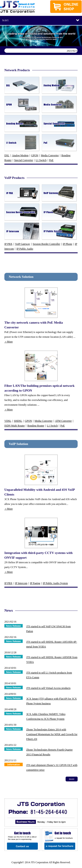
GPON (35, 155)
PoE (51, 160)
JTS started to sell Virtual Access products (48, 688)
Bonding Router (36, 426)
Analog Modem (20, 155)
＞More (9, 342)
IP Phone (67, 244)
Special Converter (24, 160)
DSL (7, 155)
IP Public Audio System (55, 583)
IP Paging (35, 583)
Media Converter (50, 155)
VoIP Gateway (23, 244)
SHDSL (18, 421)
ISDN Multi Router (15, 426)
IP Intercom (21, 583)
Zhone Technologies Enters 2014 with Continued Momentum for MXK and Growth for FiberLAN (52, 734)
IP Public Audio (25, 249)
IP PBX (8, 244)
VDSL (8, 421)
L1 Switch (41, 160)
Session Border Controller (46, 244)
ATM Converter (63, 421)
